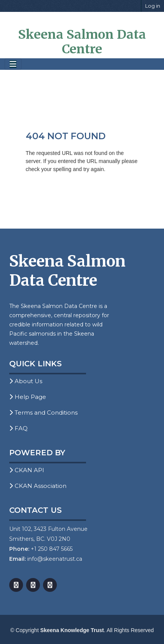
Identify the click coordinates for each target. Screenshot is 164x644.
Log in (153, 6)
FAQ (18, 428)
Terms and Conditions (43, 413)
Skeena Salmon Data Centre (82, 42)
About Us (26, 381)
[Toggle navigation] (13, 64)
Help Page (28, 397)
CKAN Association (38, 486)
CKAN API (27, 470)
